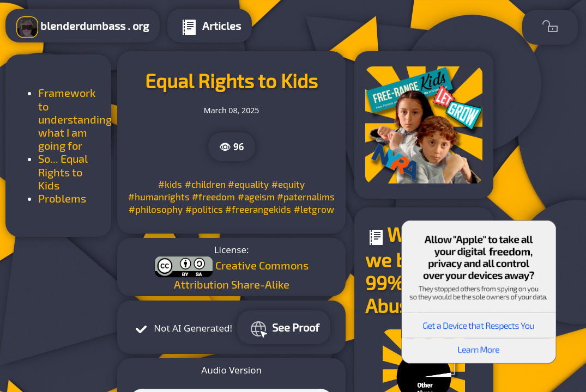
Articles (210, 27)
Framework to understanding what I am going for (75, 119)
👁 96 (232, 147)
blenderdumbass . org (83, 27)
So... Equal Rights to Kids (63, 172)
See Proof (284, 329)
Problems (62, 198)
